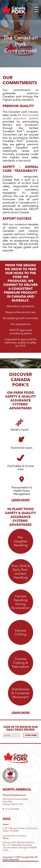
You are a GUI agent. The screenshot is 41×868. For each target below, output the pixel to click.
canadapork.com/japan (14, 836)
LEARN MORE (21, 713)
